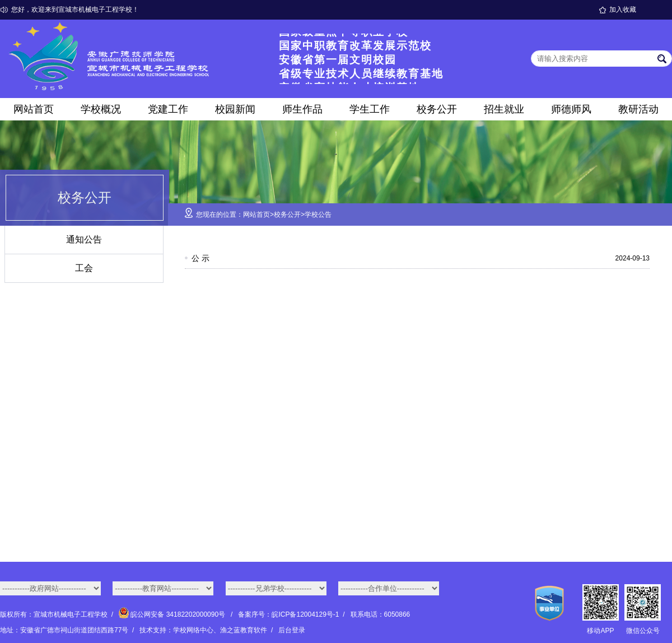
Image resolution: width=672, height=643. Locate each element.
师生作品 (302, 109)
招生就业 (504, 109)
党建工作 (168, 109)
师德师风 (571, 109)
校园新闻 (235, 109)
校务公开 (437, 109)
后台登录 (292, 630)
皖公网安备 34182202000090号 (173, 614)
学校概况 (101, 109)
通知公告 (84, 239)
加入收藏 (623, 10)
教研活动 (638, 109)
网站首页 (34, 109)
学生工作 (370, 109)
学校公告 (318, 215)
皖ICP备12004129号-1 (305, 614)
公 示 (200, 258)
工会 (84, 268)
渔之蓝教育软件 (244, 630)
